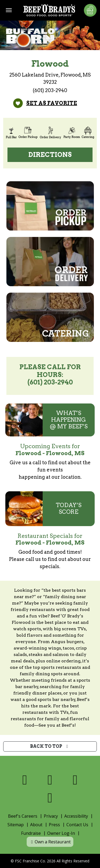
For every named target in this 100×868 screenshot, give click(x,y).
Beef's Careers (23, 816)
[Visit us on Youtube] (50, 798)
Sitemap (16, 825)
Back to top (50, 746)
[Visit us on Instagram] (75, 780)
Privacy (51, 816)
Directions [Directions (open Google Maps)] (50, 155)
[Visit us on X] (50, 780)
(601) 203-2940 (50, 90)
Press (54, 825)
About (36, 825)
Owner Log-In (61, 833)
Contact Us (77, 825)
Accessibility (76, 816)
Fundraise (31, 833)
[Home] (49, 10)
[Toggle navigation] (9, 10)
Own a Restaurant (50, 842)
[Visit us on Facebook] (25, 780)
